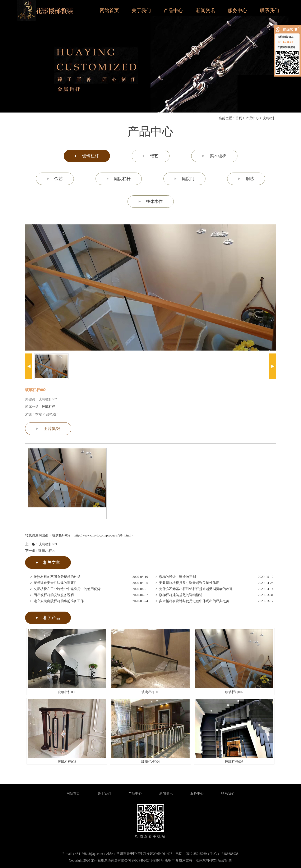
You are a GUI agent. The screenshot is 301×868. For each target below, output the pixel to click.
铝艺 (154, 156)
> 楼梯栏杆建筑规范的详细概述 (179, 595)
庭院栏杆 (122, 179)
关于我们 (141, 10)
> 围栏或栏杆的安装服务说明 (52, 595)
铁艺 (59, 179)
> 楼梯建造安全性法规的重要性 (54, 583)
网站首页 (109, 10)
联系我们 (269, 10)
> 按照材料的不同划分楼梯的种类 (55, 577)
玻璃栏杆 (269, 118)
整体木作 (154, 201)
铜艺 (250, 179)
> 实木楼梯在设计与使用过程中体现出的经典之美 (192, 601)
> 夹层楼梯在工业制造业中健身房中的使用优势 (65, 589)
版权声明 (171, 860)
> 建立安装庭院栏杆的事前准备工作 (57, 601)
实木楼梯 (218, 156)
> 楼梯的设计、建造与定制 (176, 577)
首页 (239, 118)
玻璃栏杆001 (48, 551)
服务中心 (237, 10)
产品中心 (173, 10)
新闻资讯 (205, 10)
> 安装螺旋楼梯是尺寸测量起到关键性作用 (187, 583)
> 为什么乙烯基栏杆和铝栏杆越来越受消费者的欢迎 (194, 589)
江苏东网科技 (206, 860)
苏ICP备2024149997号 (148, 860)
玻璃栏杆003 (48, 544)
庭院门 (188, 179)
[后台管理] (224, 860)
